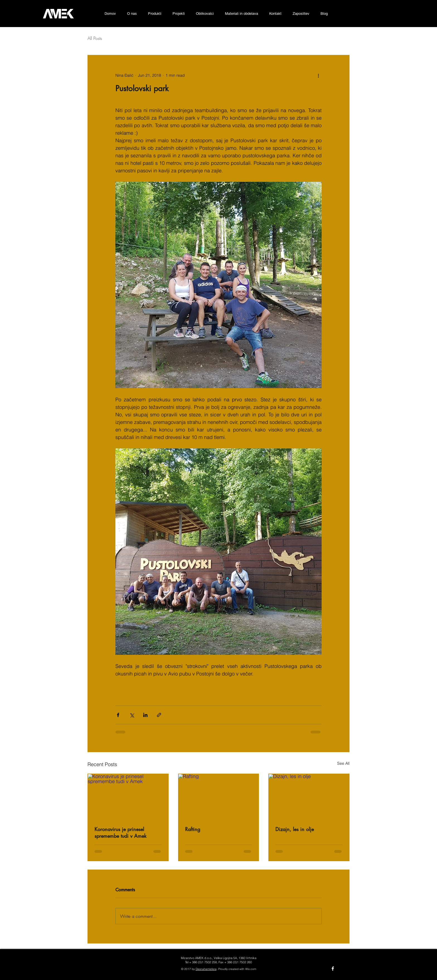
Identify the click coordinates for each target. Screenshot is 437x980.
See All (343, 763)
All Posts (95, 38)
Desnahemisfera (206, 969)
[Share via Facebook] (118, 715)
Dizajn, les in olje (295, 829)
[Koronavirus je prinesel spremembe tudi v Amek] (128, 796)
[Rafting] (219, 796)
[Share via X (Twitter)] (132, 715)
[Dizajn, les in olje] (309, 796)
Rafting (193, 829)
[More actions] (318, 75)
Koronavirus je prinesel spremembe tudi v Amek (120, 832)
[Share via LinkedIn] (145, 715)
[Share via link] (159, 715)
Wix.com (251, 969)
